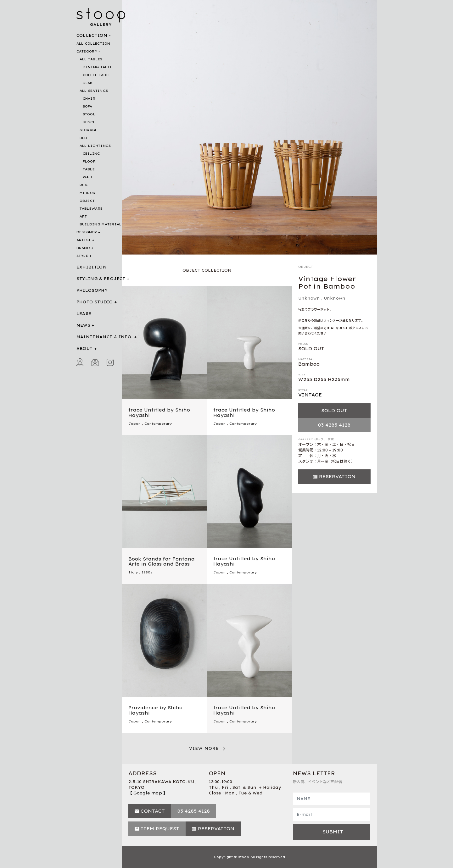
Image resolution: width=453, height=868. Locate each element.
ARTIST (84, 240)
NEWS (83, 325)
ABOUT (85, 348)
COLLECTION (92, 35)
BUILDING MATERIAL (101, 224)
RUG (84, 185)
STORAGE (89, 130)
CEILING (92, 154)
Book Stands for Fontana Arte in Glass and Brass (162, 562)
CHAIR (89, 99)
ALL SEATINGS (94, 91)
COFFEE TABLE (97, 75)
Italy (133, 572)
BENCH (89, 122)
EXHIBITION (92, 267)
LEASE (84, 314)
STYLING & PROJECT (101, 279)
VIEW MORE (204, 748)
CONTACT (153, 811)
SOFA (88, 106)
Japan (134, 424)
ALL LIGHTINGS (95, 146)
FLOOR (89, 161)
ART (83, 216)
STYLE (82, 256)
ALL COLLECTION (93, 44)
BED (84, 138)
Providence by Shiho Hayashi (155, 710)
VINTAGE (310, 395)
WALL (88, 177)
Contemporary (158, 424)
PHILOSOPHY (92, 290)
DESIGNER (87, 232)
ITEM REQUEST (160, 829)
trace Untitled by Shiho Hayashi (159, 413)
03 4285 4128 (334, 425)
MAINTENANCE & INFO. (105, 337)
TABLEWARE (91, 209)
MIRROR (88, 193)
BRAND (83, 248)
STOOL (89, 114)
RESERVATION (337, 477)
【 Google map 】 (148, 793)
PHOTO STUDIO (95, 302)
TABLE (89, 169)
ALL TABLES (91, 59)
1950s (147, 572)
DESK (88, 83)
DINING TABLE (98, 67)
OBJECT (87, 201)
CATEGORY (87, 51)
